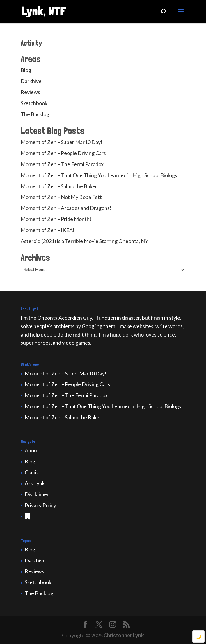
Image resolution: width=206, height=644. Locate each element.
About (32, 450)
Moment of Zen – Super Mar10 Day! (62, 142)
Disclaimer (37, 494)
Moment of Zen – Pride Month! (56, 219)
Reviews (30, 92)
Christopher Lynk (124, 635)
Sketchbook (34, 103)
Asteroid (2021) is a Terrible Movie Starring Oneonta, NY (84, 241)
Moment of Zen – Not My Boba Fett (61, 197)
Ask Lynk (35, 483)
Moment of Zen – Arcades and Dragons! (66, 208)
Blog (26, 70)
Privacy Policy (40, 505)
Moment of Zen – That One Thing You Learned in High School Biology (99, 175)
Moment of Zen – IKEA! (48, 230)
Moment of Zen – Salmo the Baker (59, 186)
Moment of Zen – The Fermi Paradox (62, 164)
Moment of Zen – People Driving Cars (63, 153)
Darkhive (31, 81)
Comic (32, 472)
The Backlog (35, 114)
